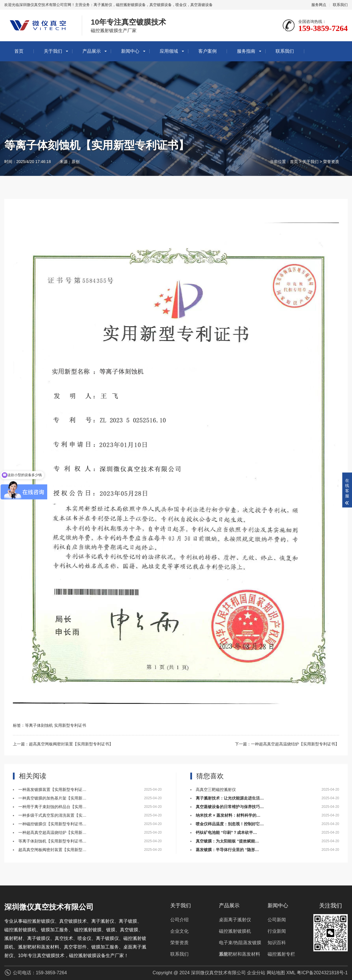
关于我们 (53, 51)
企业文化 (179, 931)
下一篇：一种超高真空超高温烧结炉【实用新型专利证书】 (287, 744)
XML (291, 973)
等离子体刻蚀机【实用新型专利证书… (52, 841)
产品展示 (92, 51)
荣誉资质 (331, 162)
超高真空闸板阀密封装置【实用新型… (52, 850)
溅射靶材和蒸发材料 (240, 954)
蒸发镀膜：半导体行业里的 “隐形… (227, 850)
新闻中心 (130, 51)
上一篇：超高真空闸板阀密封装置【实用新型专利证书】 (63, 744)
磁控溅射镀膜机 (235, 931)
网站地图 (276, 973)
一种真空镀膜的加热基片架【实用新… (52, 798)
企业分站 (256, 973)
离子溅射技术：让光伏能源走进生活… (230, 798)
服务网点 (319, 5)
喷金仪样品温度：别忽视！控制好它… (230, 824)
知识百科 (277, 943)
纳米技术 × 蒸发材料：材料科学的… (228, 815)
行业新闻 (277, 931)
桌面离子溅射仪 (235, 920)
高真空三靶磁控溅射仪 (216, 790)
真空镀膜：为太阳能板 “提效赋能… (227, 841)
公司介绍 (179, 920)
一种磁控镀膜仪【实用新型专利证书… (52, 824)
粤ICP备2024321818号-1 (322, 973)
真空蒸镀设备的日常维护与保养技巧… (230, 807)
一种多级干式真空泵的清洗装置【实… (52, 815)
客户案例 (207, 51)
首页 (19, 51)
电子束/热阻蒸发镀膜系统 (240, 944)
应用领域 (169, 51)
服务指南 (246, 51)
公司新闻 (277, 920)
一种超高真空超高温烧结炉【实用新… (52, 832)
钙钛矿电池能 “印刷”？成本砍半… (226, 832)
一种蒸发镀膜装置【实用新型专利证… (52, 790)
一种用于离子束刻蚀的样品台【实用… (52, 807)
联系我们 (340, 5)
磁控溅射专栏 (281, 954)
